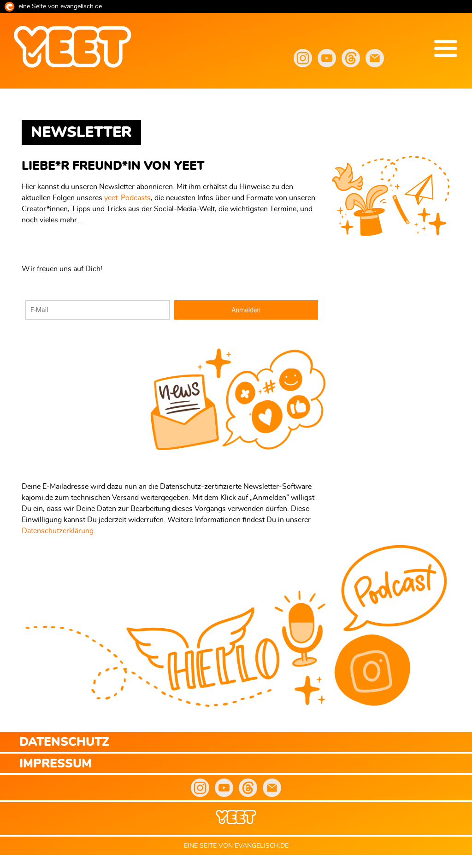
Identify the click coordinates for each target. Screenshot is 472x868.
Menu (446, 48)
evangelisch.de (81, 6)
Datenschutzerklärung (58, 531)
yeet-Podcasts (127, 198)
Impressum (56, 764)
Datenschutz (64, 742)
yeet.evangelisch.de (92, 96)
